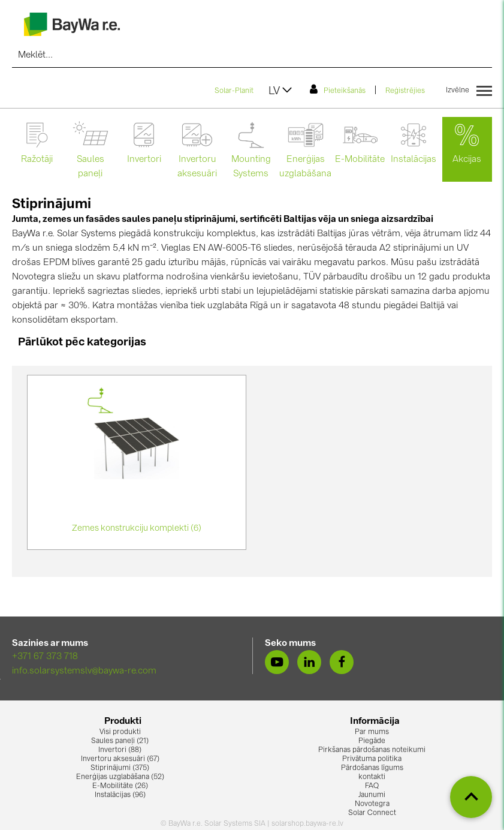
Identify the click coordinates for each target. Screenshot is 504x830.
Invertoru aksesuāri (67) (120, 759)
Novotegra (372, 804)
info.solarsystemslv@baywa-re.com (84, 671)
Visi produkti (120, 732)
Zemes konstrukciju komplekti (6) (137, 528)
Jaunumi (372, 795)
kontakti (372, 777)
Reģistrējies (405, 91)
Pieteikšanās (338, 89)
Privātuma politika (372, 759)
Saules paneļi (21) (120, 741)
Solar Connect (372, 813)
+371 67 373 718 (45, 657)
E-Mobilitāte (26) (120, 786)
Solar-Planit (234, 91)
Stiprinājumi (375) (120, 768)
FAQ (372, 786)
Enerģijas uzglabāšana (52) (120, 777)
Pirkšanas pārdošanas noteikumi (372, 750)
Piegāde (372, 741)
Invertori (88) (120, 750)
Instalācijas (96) (120, 795)
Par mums (372, 732)
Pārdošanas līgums (372, 768)
